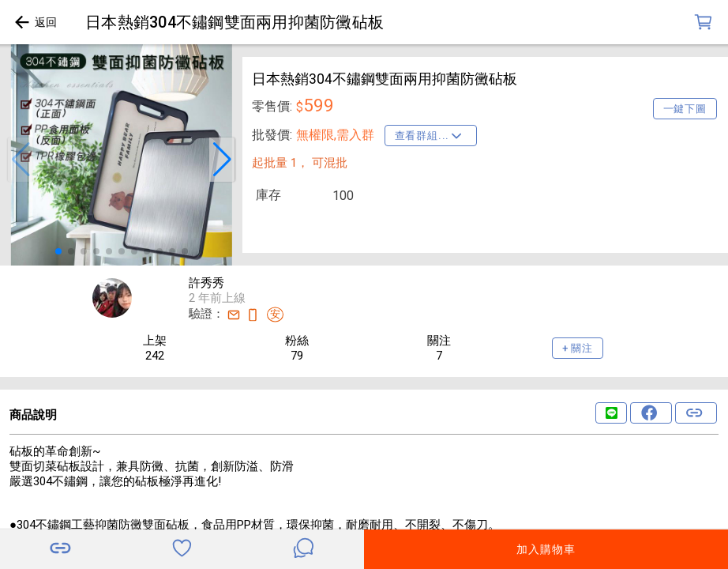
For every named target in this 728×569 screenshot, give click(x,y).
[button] (21, 160)
